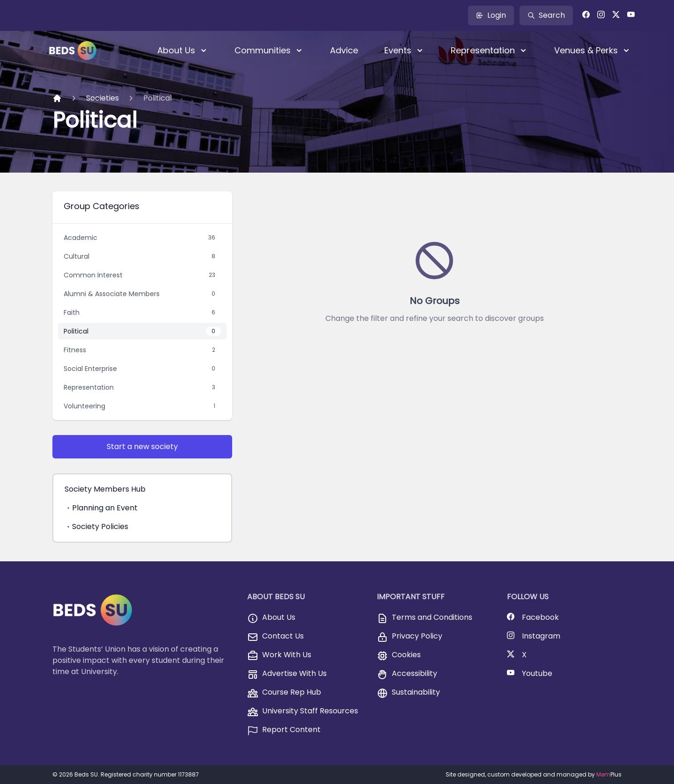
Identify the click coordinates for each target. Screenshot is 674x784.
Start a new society (142, 446)
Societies (103, 98)
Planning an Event (101, 508)
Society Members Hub (105, 489)
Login (491, 15)
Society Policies (96, 526)
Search (546, 15)
